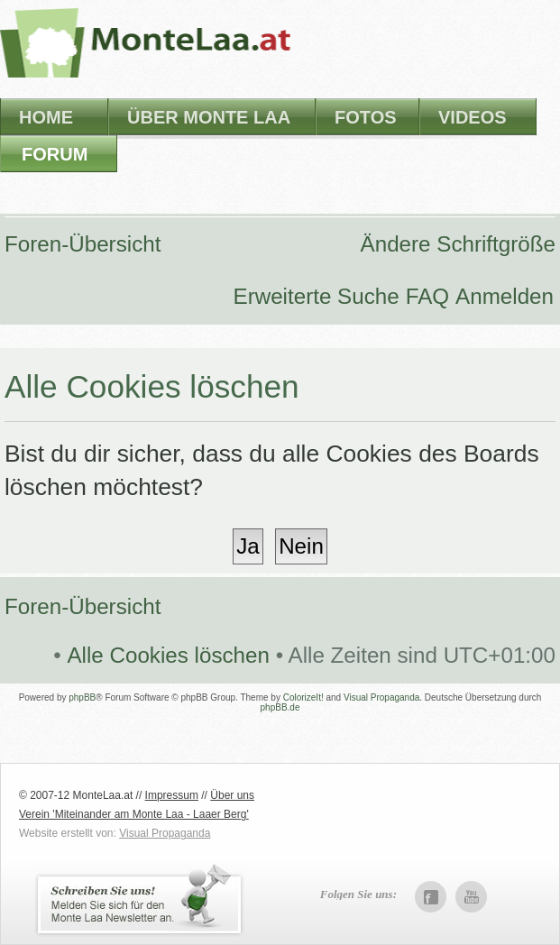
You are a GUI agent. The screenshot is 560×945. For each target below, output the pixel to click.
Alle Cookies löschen (168, 655)
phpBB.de (280, 707)
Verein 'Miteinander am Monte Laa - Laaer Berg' (134, 814)
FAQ (427, 296)
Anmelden (505, 296)
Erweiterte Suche (317, 296)
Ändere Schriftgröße (458, 244)
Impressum (172, 795)
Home (46, 117)
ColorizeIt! (303, 697)
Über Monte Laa (209, 117)
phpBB (82, 697)
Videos (473, 117)
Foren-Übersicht (83, 244)
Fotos (366, 117)
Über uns (232, 795)
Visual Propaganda (381, 697)
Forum (55, 154)
